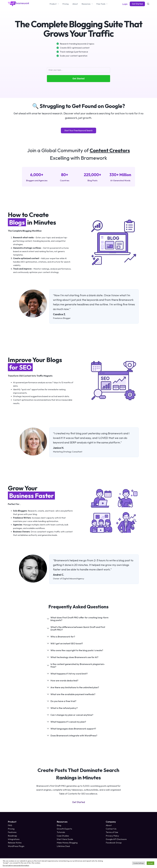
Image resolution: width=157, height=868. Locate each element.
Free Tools (102, 4)
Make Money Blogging (67, 843)
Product (55, 4)
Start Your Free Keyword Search (78, 130)
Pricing (66, 4)
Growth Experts (64, 829)
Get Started (137, 4)
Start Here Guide (65, 839)
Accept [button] (150, 863)
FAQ (10, 825)
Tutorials (61, 832)
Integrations (14, 839)
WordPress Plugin (16, 846)
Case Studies (63, 836)
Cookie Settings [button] (139, 863)
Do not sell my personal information (16, 865)
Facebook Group (114, 843)
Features (12, 832)
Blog (59, 825)
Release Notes (15, 843)
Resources (88, 4)
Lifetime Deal (63, 846)
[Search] (148, 4)
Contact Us (111, 829)
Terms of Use (112, 832)
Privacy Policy (112, 836)
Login (125, 4)
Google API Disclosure (116, 839)
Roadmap (12, 836)
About (75, 4)
